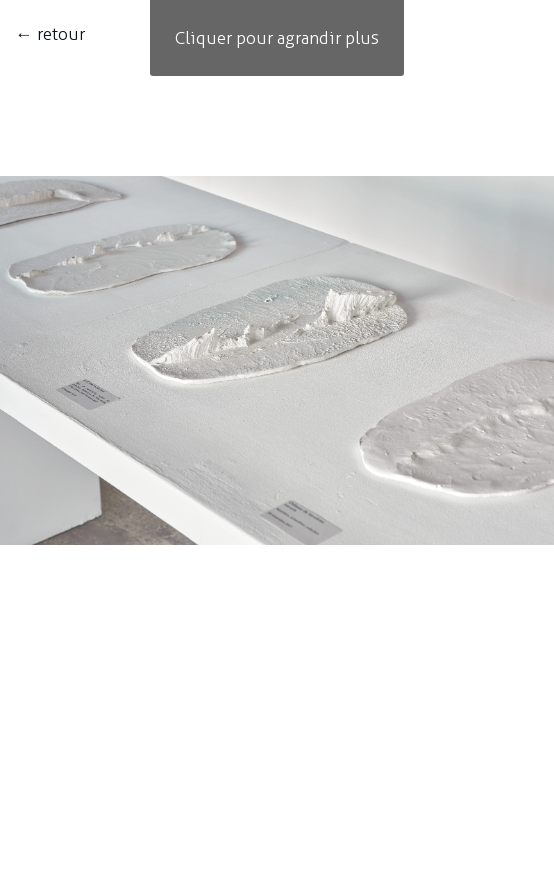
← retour (50, 34)
